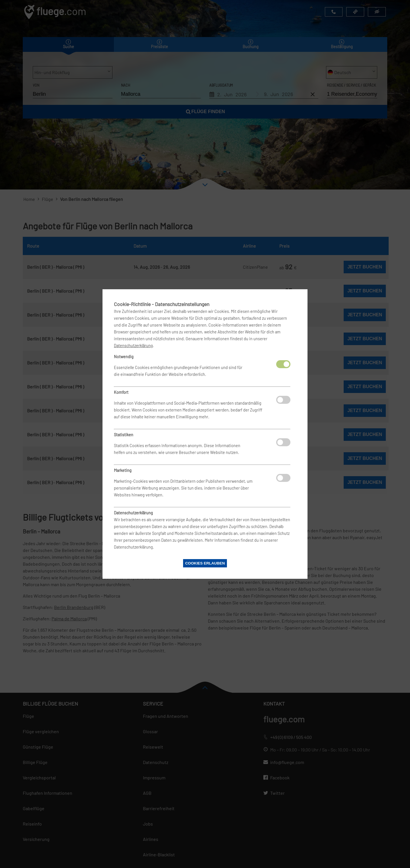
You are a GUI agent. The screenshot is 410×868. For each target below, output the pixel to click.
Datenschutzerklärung (133, 346)
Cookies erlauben (205, 563)
